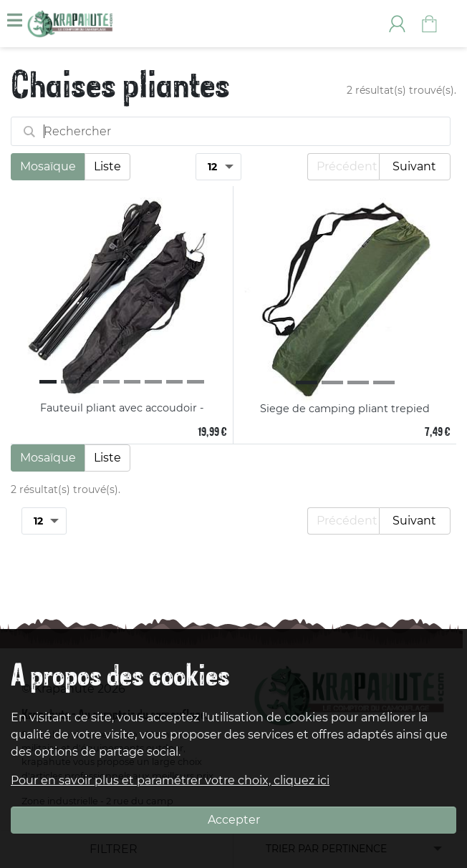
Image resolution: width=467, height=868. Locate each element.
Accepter (234, 820)
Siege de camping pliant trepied (345, 409)
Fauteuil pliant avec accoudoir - (122, 408)
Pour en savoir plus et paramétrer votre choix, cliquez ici (170, 780)
